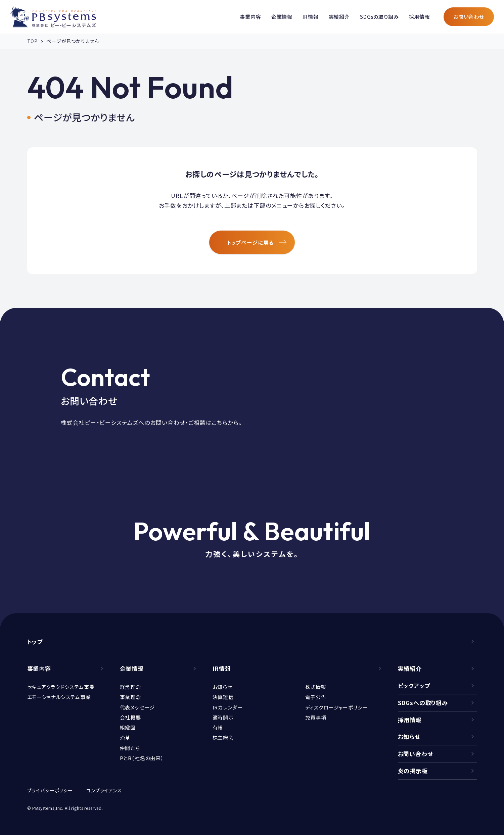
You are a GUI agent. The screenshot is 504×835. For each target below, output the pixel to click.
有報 (218, 727)
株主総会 (223, 738)
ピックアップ (414, 685)
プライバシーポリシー (50, 790)
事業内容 (250, 17)
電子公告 (316, 697)
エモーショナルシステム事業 (59, 697)
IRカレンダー (228, 707)
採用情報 (420, 17)
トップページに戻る (257, 242)
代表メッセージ (137, 707)
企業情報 (282, 17)
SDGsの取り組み (379, 17)
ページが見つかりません (73, 41)
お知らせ (222, 687)
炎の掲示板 (413, 771)
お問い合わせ (469, 17)
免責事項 (316, 717)
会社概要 (130, 717)
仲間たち (130, 748)
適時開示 (223, 717)
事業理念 (130, 697)
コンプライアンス (104, 790)
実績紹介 (339, 17)
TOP (33, 41)
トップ (35, 642)
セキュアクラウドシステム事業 (61, 687)
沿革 (125, 738)
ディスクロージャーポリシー (337, 707)
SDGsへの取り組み (423, 703)
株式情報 (316, 687)
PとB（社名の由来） (142, 758)
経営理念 (130, 687)
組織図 (128, 727)
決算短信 (223, 697)
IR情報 (310, 17)
